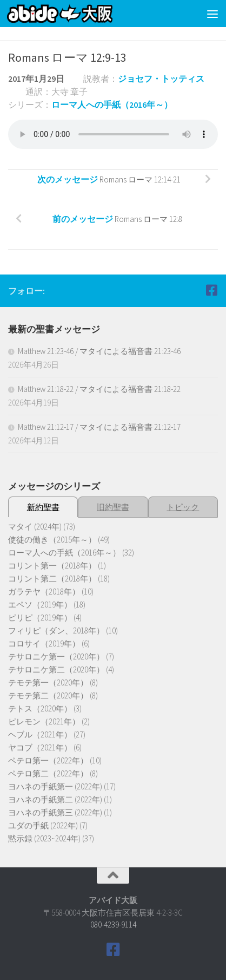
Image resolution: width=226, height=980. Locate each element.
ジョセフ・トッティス (161, 79)
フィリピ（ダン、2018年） (56, 631)
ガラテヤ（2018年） (44, 592)
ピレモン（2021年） (44, 721)
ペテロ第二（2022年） (48, 773)
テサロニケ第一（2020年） (56, 656)
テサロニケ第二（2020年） (56, 669)
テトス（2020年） (40, 708)
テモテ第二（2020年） (48, 695)
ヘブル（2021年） (40, 734)
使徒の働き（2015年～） (52, 540)
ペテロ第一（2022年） (48, 760)
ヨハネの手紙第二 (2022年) (55, 799)
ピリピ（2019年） (40, 618)
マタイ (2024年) (35, 527)
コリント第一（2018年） (52, 566)
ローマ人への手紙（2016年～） (112, 104)
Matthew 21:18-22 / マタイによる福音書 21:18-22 (99, 389)
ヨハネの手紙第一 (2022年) (55, 786)
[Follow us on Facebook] (211, 290)
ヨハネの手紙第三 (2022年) (55, 812)
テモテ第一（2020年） (48, 682)
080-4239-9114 (113, 925)
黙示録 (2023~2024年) (44, 838)
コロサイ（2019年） (44, 643)
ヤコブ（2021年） (40, 747)
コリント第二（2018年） (52, 579)
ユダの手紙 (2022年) (43, 825)
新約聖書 (43, 507)
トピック (183, 507)
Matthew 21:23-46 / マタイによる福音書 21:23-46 (99, 351)
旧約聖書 (113, 507)
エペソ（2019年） (40, 605)
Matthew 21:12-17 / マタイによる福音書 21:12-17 (99, 427)
